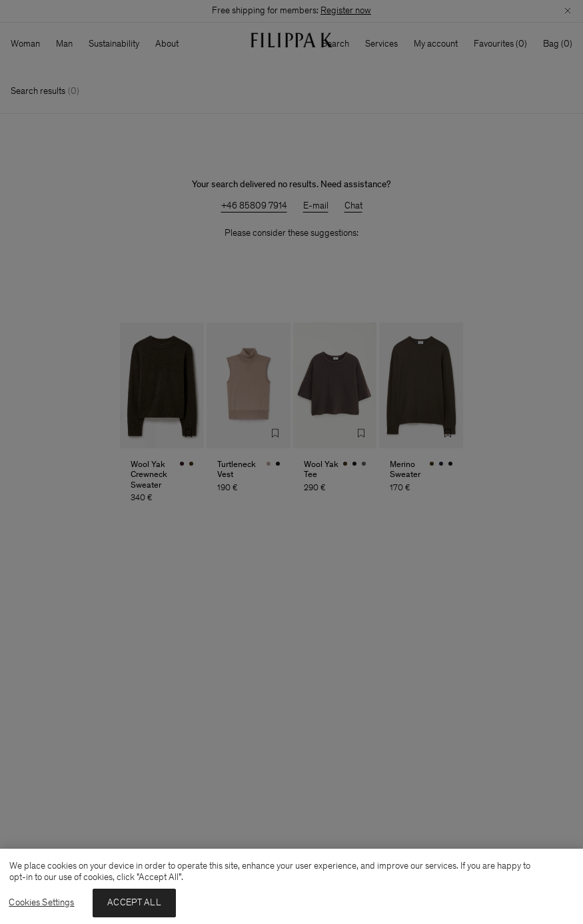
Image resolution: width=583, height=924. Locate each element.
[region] (291, 886)
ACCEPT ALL (134, 902)
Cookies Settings (41, 902)
